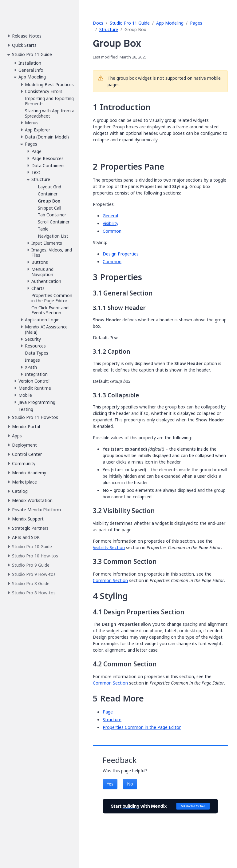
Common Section (110, 580)
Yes (110, 784)
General (110, 216)
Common (112, 231)
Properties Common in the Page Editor (142, 727)
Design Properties (121, 254)
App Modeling (170, 23)
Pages (196, 23)
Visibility (111, 223)
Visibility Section (109, 547)
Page (108, 712)
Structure (109, 29)
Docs (98, 23)
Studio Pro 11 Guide (130, 23)
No (130, 784)
